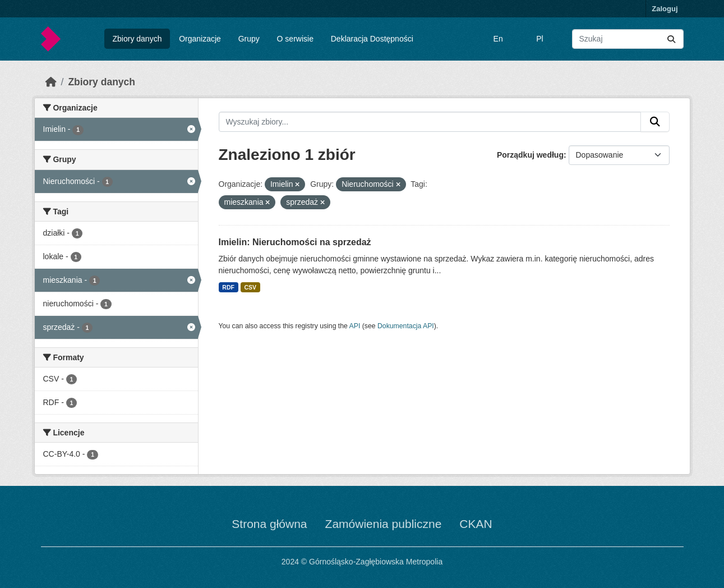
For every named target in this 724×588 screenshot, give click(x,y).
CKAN (476, 524)
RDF (228, 287)
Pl (539, 39)
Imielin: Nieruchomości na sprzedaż (295, 242)
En (498, 39)
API (355, 326)
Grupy (249, 39)
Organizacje (200, 39)
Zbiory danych (137, 39)
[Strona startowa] (51, 82)
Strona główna (269, 524)
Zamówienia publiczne (384, 524)
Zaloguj (665, 9)
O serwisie (295, 39)
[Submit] (671, 39)
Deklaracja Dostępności (372, 39)
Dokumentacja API (406, 326)
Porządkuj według (530, 155)
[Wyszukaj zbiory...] (628, 39)
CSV (250, 287)
